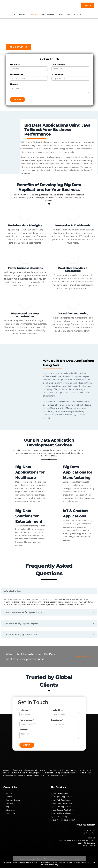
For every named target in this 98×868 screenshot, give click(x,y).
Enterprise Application (62, 797)
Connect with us (18, 47)
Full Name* (15, 64)
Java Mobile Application (63, 813)
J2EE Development (60, 793)
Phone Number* (17, 74)
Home (13, 14)
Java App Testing (60, 816)
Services (34, 14)
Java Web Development (62, 800)
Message (14, 84)
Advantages (11, 810)
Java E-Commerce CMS (62, 803)
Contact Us (88, 5)
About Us (23, 14)
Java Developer (48, 14)
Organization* (58, 74)
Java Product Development (64, 820)
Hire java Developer (14, 800)
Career (60, 14)
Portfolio (77, 14)
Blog (69, 14)
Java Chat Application (62, 806)
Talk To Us (82, 657)
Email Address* (58, 64)
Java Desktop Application (63, 810)
